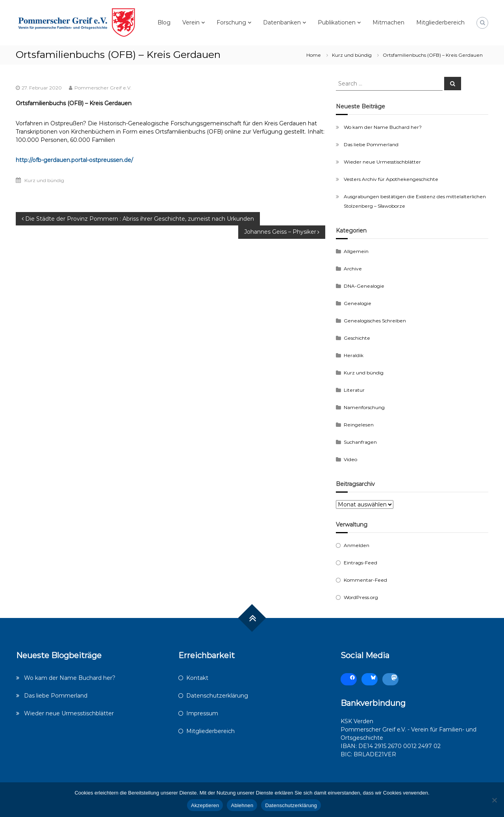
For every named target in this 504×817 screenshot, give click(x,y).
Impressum (202, 713)
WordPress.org (361, 597)
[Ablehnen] (494, 800)
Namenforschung (364, 407)
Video (350, 459)
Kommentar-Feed (365, 580)
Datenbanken (282, 22)
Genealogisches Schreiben (375, 321)
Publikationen (337, 22)
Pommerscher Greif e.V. (103, 88)
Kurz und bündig (352, 55)
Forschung (231, 22)
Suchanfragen (360, 442)
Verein (191, 22)
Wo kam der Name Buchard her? (383, 127)
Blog (164, 22)
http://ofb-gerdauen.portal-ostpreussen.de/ (74, 160)
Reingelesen (359, 425)
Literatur (354, 390)
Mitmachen (388, 22)
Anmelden (357, 545)
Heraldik (354, 355)
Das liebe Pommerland (371, 144)
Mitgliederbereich (440, 22)
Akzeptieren (205, 805)
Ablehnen (242, 805)
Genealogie (358, 303)
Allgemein (356, 251)
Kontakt (197, 678)
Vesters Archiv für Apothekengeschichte (391, 179)
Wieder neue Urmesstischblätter (382, 162)
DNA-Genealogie (364, 286)
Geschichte (357, 338)
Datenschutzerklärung (217, 696)
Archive (353, 269)
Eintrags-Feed (360, 563)
